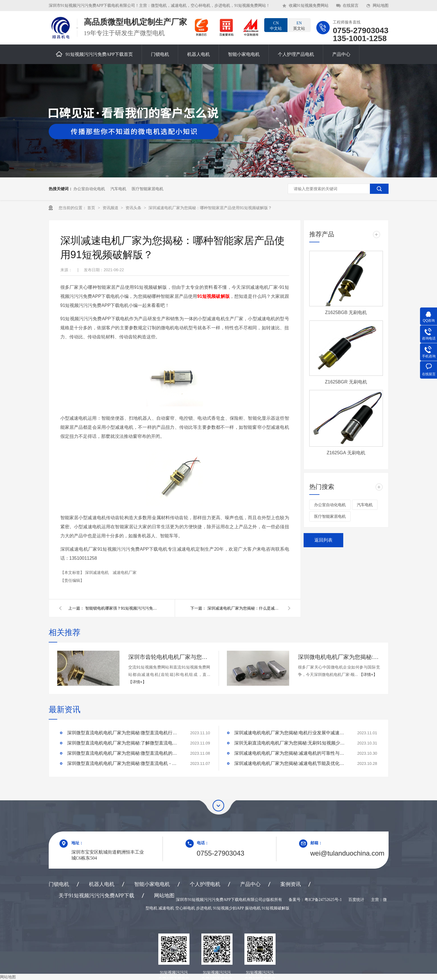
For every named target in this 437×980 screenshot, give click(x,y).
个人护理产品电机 (296, 54)
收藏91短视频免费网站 (309, 6)
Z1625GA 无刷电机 (346, 453)
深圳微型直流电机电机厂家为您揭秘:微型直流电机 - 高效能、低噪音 (124, 763)
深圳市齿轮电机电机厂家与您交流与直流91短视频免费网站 (169, 657)
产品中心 (341, 54)
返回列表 (323, 540)
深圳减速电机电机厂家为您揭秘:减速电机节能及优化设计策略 (291, 763)
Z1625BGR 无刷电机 (346, 382)
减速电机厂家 (125, 572)
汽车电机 (118, 189)
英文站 (299, 26)
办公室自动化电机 (89, 189)
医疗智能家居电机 (148, 189)
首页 (92, 208)
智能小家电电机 (244, 54)
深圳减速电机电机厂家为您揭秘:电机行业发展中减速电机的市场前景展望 (291, 733)
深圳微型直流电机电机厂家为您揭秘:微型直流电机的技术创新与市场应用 (124, 753)
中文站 (276, 26)
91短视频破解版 (213, 296)
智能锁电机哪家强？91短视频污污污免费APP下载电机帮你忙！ (122, 608)
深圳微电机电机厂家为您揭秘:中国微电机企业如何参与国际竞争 (339, 657)
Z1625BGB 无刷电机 (346, 312)
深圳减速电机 (97, 572)
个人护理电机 (205, 884)
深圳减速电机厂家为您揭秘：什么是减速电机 (244, 608)
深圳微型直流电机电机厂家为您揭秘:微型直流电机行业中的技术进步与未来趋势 (124, 733)
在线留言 (351, 6)
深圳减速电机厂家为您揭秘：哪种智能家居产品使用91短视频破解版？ (210, 208)
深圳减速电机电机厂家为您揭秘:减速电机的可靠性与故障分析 (291, 753)
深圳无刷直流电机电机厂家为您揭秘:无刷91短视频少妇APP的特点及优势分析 (291, 743)
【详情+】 (137, 682)
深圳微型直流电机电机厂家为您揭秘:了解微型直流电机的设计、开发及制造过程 (124, 743)
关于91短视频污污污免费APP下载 (96, 896)
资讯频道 (111, 208)
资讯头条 (134, 208)
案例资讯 (291, 884)
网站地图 (381, 6)
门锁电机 (160, 54)
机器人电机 (199, 54)
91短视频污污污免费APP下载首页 (94, 54)
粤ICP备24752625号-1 (323, 900)
